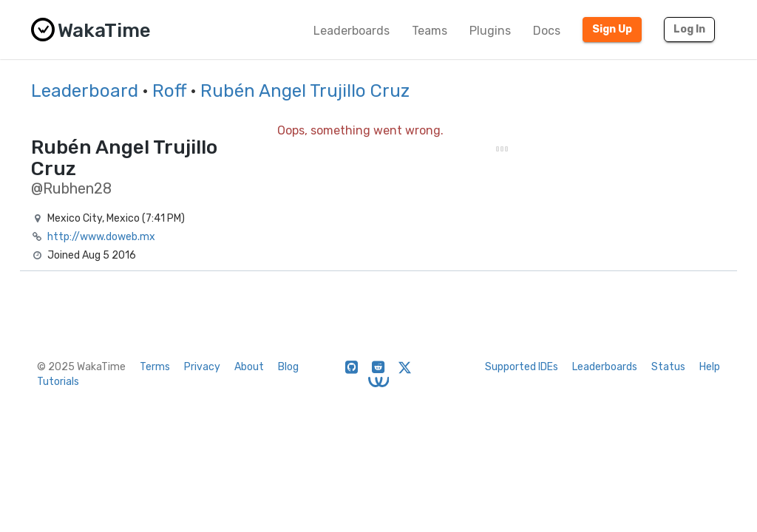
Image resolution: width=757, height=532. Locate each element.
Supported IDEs (522, 367)
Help (710, 367)
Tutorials (58, 382)
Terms (155, 367)
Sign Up (612, 29)
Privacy (202, 367)
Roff (169, 91)
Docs (547, 31)
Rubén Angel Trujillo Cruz (305, 91)
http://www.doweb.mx (101, 237)
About (249, 367)
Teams (430, 31)
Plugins (490, 31)
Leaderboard (85, 91)
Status (668, 367)
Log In (689, 29)
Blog (288, 367)
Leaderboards (352, 31)
